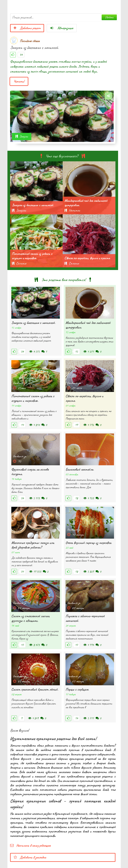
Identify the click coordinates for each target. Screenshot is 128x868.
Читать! (19, 81)
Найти (109, 17)
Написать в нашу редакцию (30, 845)
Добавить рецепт (27, 28)
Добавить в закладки (30, 857)
